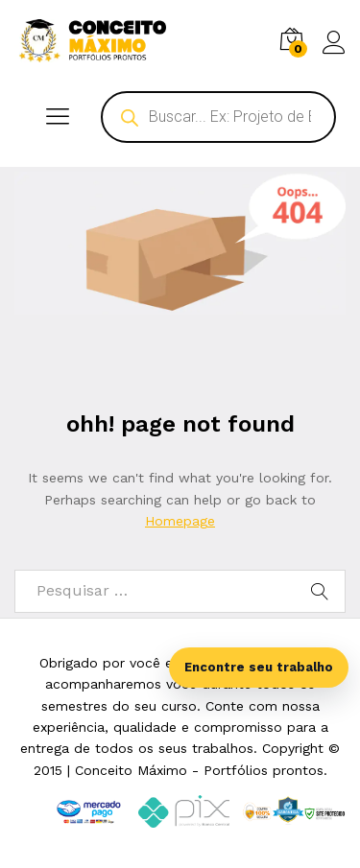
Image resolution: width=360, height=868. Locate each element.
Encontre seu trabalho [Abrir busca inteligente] (259, 667)
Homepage (180, 521)
